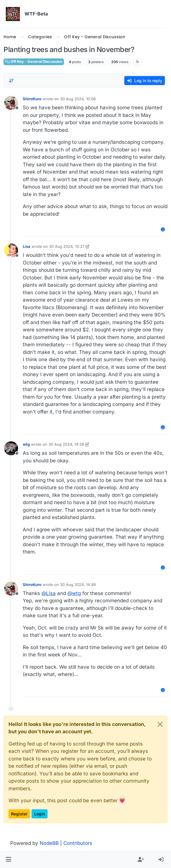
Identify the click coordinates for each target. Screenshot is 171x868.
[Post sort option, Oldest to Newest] (11, 81)
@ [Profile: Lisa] (49, 593)
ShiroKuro (32, 99)
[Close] (160, 724)
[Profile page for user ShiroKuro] (11, 103)
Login (40, 814)
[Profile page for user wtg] (11, 448)
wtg (26, 444)
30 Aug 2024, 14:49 (78, 585)
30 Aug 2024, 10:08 (78, 99)
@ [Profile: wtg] (74, 593)
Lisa (27, 246)
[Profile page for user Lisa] (11, 250)
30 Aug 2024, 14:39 (66, 444)
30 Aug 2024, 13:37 (67, 246)
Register (19, 814)
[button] (9, 860)
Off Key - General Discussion (34, 62)
